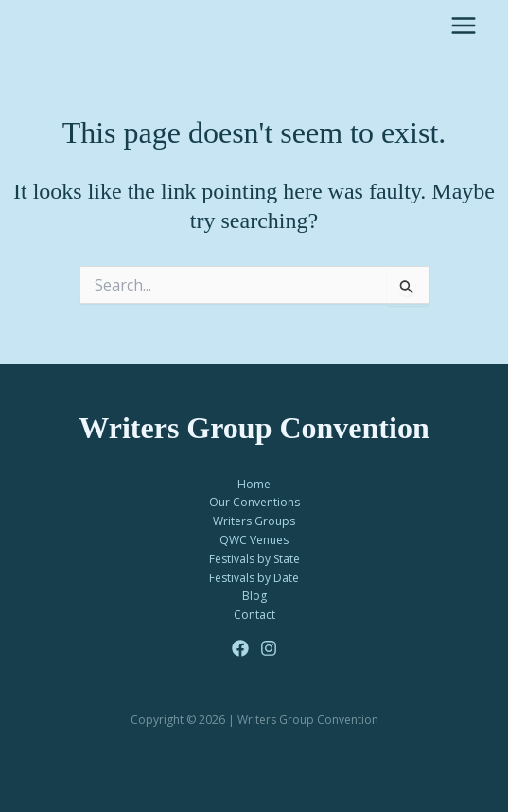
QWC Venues (254, 540)
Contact (254, 615)
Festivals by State (254, 559)
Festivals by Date (254, 578)
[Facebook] (240, 648)
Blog (254, 596)
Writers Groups (254, 521)
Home (254, 484)
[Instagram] (269, 648)
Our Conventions (254, 502)
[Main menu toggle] (464, 26)
